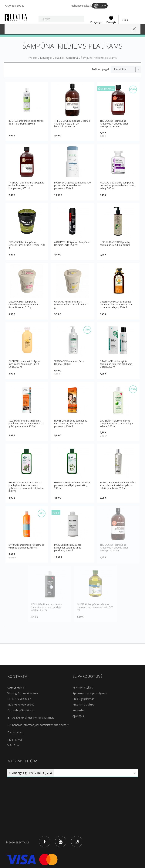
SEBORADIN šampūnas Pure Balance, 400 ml (69, 363)
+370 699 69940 (14, 6)
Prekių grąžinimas (83, 699)
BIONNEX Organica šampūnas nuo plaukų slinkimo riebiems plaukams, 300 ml (72, 185)
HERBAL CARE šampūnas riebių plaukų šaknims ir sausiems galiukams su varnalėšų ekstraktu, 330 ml (26, 487)
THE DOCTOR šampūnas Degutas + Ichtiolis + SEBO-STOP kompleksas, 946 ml (72, 124)
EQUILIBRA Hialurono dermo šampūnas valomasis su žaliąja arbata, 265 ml (116, 424)
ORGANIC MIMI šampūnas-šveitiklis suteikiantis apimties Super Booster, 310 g (24, 304)
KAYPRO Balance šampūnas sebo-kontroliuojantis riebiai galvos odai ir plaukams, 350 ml (118, 485)
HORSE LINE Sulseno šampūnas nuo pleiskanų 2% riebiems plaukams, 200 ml (71, 424)
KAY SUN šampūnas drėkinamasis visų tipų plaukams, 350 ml (26, 546)
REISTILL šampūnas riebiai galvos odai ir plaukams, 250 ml (26, 122)
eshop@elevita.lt (82, 6)
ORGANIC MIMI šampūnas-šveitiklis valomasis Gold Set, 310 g (72, 304)
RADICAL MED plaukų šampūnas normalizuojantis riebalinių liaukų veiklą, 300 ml (118, 185)
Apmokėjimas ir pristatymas (90, 693)
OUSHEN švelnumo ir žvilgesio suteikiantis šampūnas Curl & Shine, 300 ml (25, 364)
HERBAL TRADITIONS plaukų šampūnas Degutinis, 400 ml (115, 244)
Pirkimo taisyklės (83, 687)
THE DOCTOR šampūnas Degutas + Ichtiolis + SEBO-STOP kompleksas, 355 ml (26, 185)
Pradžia (33, 58)
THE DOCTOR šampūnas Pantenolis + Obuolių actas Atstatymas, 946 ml (114, 548)
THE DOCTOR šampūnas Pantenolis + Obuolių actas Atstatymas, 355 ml (114, 124)
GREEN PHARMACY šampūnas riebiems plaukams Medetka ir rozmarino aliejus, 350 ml (116, 304)
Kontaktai (78, 710)
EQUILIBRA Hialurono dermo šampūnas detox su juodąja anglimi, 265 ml (47, 607)
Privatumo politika (84, 704)
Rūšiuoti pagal (100, 69)
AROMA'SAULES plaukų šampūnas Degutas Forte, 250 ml (72, 244)
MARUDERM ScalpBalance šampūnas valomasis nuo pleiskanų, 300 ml (68, 548)
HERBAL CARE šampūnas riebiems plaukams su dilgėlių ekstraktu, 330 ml (72, 485)
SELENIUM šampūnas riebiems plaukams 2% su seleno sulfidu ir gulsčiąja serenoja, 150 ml (26, 424)
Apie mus (78, 716)
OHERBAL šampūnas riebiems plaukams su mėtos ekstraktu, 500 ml (95, 607)
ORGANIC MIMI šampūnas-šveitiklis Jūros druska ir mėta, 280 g (27, 245)
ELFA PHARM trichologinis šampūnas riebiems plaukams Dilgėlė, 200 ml (116, 364)
